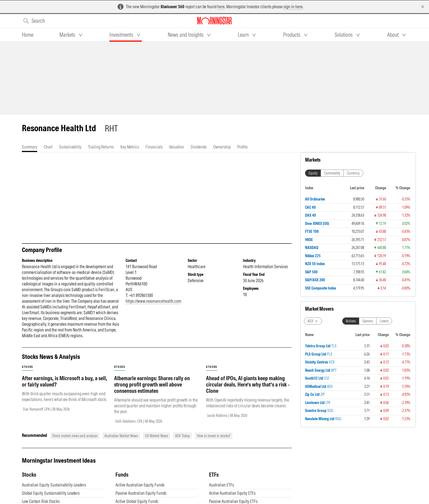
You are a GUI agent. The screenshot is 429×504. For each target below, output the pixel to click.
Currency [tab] (353, 173)
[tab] (28, 35)
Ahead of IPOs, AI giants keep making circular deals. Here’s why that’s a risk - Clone (248, 390)
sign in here (293, 7)
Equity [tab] (313, 173)
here (221, 7)
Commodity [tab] (332, 173)
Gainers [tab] (368, 321)
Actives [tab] (351, 321)
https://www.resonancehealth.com (153, 307)
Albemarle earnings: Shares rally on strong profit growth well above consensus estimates (152, 390)
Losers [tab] (384, 321)
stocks (27, 372)
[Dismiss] (423, 7)
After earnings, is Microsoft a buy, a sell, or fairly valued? (65, 387)
